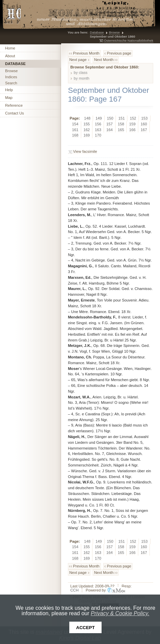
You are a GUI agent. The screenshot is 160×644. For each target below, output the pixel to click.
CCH (74, 590)
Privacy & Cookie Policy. (120, 613)
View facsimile (85, 151)
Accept (85, 628)
